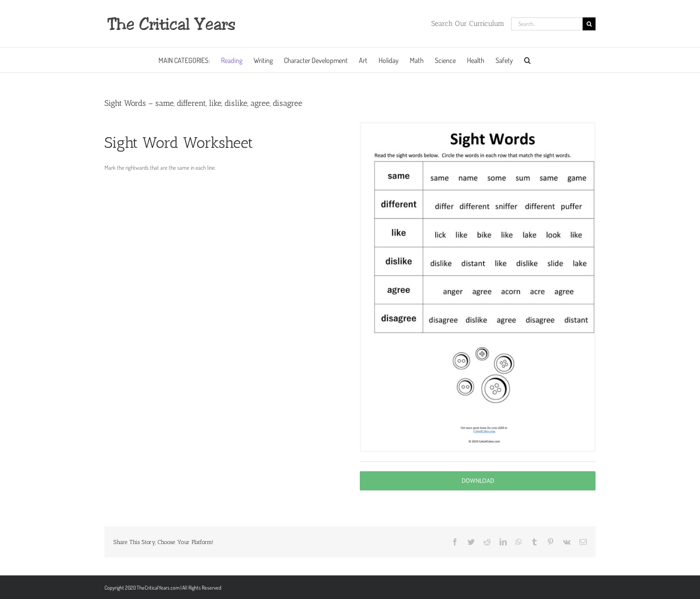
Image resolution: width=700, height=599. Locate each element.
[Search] (589, 24)
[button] (527, 60)
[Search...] (547, 24)
